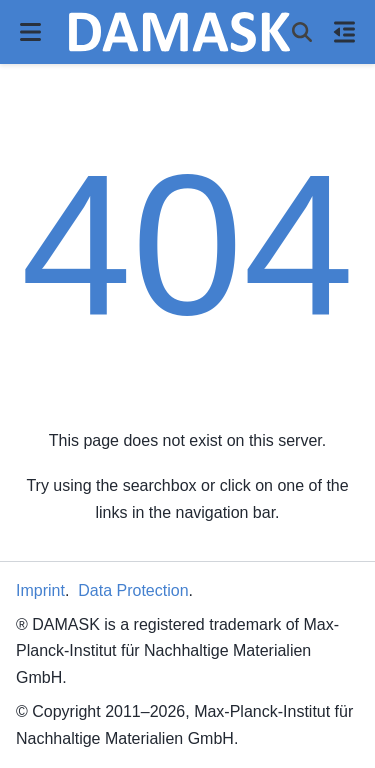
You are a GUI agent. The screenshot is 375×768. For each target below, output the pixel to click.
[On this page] (344, 32)
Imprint (40, 590)
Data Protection (133, 590)
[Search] (302, 32)
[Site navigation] (30, 32)
